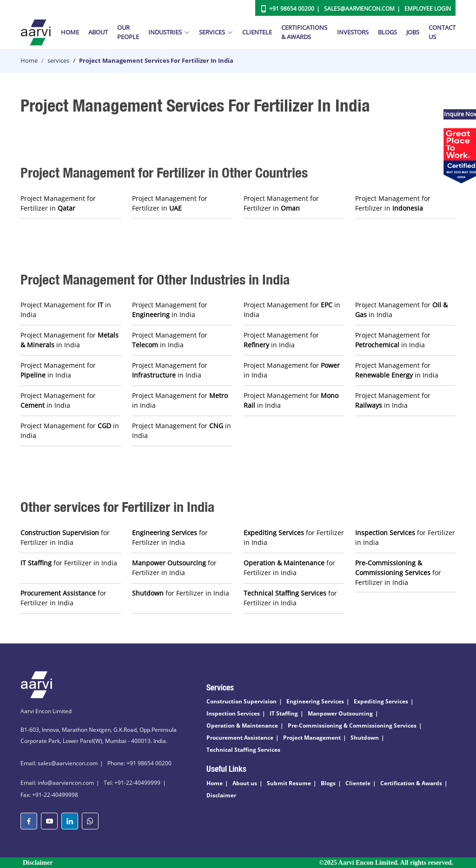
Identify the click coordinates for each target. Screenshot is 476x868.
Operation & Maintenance (242, 726)
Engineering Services (315, 701)
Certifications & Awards (304, 32)
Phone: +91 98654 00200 (139, 763)
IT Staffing (284, 713)
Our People (128, 32)
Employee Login (428, 9)
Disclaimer (221, 795)
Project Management (312, 738)
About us (245, 783)
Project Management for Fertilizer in (58, 203)
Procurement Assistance (240, 738)
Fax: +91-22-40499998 (49, 795)
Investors (353, 32)
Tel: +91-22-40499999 (132, 783)
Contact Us (442, 32)
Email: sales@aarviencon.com (59, 763)
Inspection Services (233, 713)
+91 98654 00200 (292, 9)
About (98, 32)
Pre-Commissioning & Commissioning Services (352, 726)
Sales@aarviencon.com (359, 9)
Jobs (413, 32)
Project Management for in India (66, 310)
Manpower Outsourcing (340, 713)
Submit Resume (289, 783)
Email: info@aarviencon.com (57, 783)
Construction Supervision (241, 701)
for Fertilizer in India (65, 537)
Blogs (387, 32)
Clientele (257, 32)
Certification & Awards (411, 783)
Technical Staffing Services (243, 750)
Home (70, 32)
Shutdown (365, 738)
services (58, 60)
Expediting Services (381, 701)
